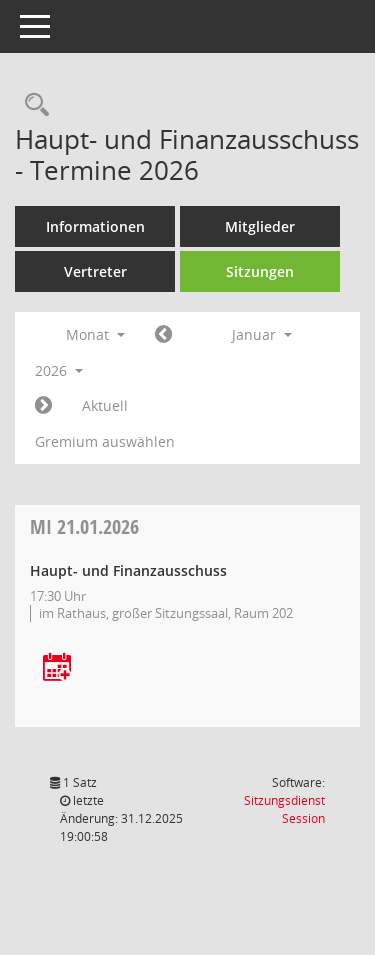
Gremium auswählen (105, 441)
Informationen (95, 226)
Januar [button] (262, 334)
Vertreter (95, 271)
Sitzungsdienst (284, 809)
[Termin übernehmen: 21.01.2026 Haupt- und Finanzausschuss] (57, 668)
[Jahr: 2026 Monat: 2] (43, 406)
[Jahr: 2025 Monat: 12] (163, 335)
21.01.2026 (84, 526)
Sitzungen (260, 271)
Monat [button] (95, 334)
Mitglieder (260, 226)
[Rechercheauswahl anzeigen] (32, 105)
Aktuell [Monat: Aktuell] (105, 405)
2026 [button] (59, 370)
